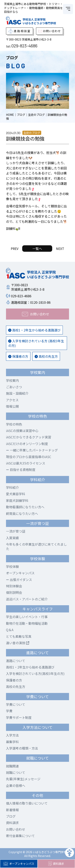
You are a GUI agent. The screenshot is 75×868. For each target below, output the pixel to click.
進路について (16, 661)
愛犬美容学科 (16, 494)
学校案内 (12, 380)
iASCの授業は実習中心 (22, 431)
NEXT (60, 249)
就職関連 (12, 766)
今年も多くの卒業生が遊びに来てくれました (36, 546)
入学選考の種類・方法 (22, 748)
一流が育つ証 (16, 531)
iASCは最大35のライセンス (26, 463)
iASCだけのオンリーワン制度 (27, 444)
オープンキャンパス (19, 864)
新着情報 (12, 810)
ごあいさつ (14, 387)
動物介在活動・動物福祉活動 (27, 623)
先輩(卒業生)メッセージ (23, 779)
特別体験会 (14, 586)
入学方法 (12, 735)
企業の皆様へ (16, 785)
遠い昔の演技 (18, 643)
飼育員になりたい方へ (22, 513)
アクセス (12, 400)
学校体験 (12, 566)
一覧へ (37, 249)
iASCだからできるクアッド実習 (29, 437)
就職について (16, 772)
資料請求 (56, 864)
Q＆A (10, 630)
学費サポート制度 (19, 717)
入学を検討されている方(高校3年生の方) (35, 673)
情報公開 (12, 406)
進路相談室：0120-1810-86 (31, 302)
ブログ (11, 816)
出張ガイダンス (19, 580)
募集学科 (12, 742)
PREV (15, 249)
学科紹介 (12, 487)
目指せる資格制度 (21, 470)
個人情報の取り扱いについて (27, 803)
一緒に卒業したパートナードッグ (32, 450)
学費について (16, 704)
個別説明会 (14, 592)
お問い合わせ (16, 829)
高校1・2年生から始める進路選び (34, 330)
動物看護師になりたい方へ (25, 507)
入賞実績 (12, 538)
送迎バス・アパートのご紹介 (27, 599)
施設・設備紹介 (17, 393)
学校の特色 (14, 424)
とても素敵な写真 (19, 636)
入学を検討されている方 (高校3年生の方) (36, 343)
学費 (9, 711)
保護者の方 (18, 356)
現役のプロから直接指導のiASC (29, 457)
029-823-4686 (24, 46)
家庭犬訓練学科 (17, 500)
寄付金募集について (20, 836)
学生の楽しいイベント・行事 (27, 617)
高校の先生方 (46, 356)
